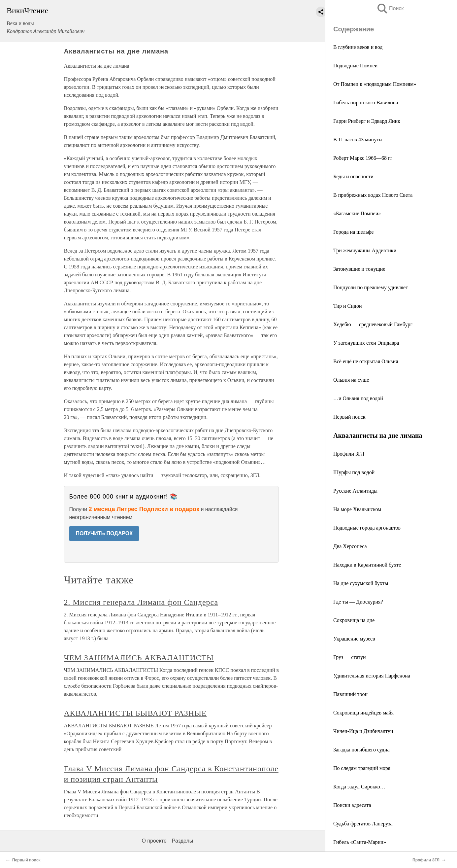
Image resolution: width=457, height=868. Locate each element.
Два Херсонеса (350, 546)
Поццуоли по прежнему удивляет (371, 287)
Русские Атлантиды (355, 491)
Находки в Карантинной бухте (367, 565)
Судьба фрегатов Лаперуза (363, 824)
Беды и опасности (353, 176)
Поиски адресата (352, 805)
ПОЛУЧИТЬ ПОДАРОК (104, 533)
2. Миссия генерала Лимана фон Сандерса (141, 602)
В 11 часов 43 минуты (358, 139)
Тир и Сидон (347, 306)
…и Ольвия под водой (358, 398)
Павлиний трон (350, 694)
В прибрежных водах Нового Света (373, 195)
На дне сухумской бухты (361, 583)
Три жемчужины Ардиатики (365, 250)
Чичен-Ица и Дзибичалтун (363, 731)
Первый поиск (349, 417)
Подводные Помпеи (355, 66)
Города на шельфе (353, 232)
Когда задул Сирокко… (359, 787)
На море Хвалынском (357, 509)
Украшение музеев (354, 639)
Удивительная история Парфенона (372, 676)
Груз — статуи (350, 657)
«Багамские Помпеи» (357, 213)
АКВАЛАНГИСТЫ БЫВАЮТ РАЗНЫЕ (135, 713)
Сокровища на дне (354, 620)
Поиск (390, 8)
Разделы (182, 841)
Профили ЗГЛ (349, 454)
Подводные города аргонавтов (367, 528)
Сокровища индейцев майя (363, 713)
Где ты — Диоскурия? (358, 602)
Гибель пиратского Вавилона (366, 103)
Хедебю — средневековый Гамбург (373, 324)
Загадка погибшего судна (361, 750)
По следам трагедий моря (362, 768)
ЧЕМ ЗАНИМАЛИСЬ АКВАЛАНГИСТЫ (139, 658)
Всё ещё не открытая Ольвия (366, 361)
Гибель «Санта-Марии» (360, 842)
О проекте (154, 841)
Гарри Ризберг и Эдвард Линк (367, 121)
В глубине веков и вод (358, 47)
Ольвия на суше (351, 380)
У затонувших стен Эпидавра (366, 343)
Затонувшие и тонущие (359, 269)
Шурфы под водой (354, 472)
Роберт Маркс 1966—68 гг (363, 158)
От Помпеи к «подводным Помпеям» (375, 84)
